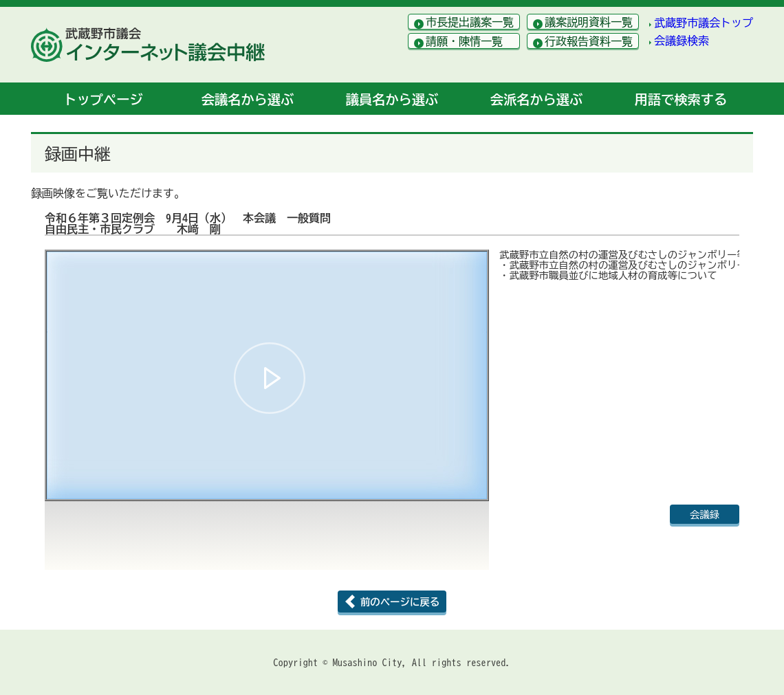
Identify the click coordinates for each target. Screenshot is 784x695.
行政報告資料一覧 (589, 41)
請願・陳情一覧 (464, 41)
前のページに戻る (400, 602)
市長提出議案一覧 (470, 22)
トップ (103, 99)
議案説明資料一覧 (589, 22)
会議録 (705, 515)
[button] (270, 378)
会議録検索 (682, 41)
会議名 (248, 99)
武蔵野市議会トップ (704, 23)
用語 (681, 99)
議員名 (392, 99)
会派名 (536, 99)
